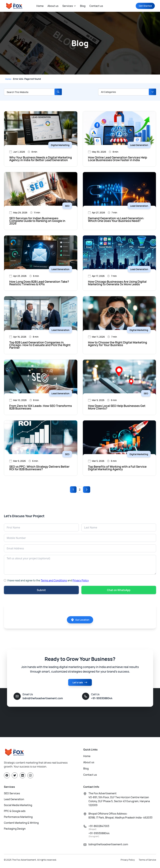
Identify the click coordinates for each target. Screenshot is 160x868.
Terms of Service (148, 861)
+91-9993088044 (99, 836)
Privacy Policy (81, 580)
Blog (83, 6)
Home (40, 6)
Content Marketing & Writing (21, 824)
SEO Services (12, 795)
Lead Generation (14, 801)
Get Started (144, 6)
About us (53, 6)
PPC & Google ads (15, 812)
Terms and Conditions (54, 580)
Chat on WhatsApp (119, 590)
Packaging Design (15, 830)
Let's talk (80, 684)
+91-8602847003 (99, 829)
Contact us (96, 6)
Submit (41, 590)
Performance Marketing (18, 818)
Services (69, 6)
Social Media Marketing (18, 806)
